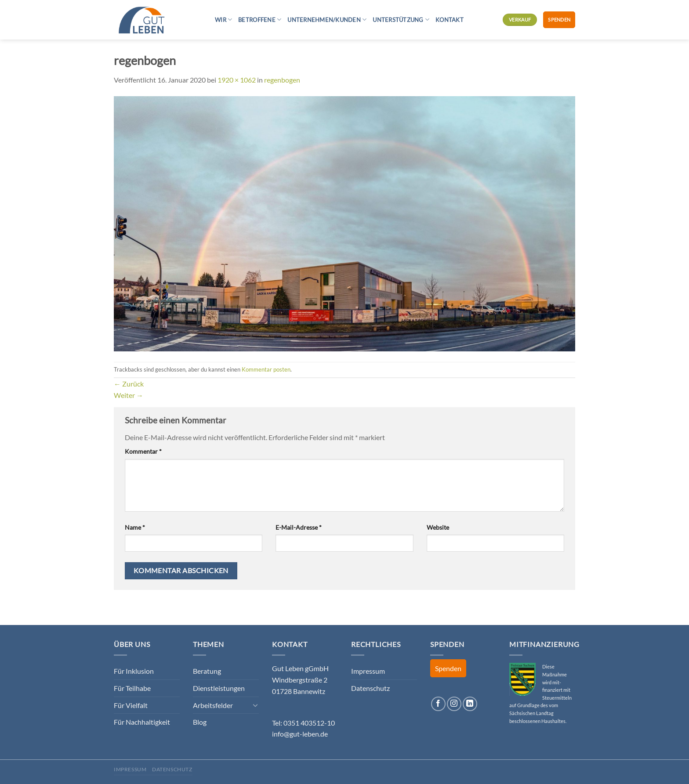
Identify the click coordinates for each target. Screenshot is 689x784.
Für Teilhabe (132, 688)
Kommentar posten (266, 369)
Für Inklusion (134, 671)
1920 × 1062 (237, 80)
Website (438, 527)
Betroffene (260, 20)
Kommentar (143, 451)
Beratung (207, 671)
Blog (200, 722)
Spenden (559, 20)
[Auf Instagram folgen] (454, 704)
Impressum (368, 671)
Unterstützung (401, 20)
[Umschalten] (255, 705)
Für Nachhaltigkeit (142, 722)
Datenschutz (370, 688)
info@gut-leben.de (300, 734)
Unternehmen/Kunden (327, 20)
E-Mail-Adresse (299, 527)
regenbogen (282, 80)
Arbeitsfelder (213, 705)
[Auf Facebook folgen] (438, 704)
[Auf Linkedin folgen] (470, 704)
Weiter (129, 395)
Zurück (129, 384)
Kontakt (450, 20)
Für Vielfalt (131, 705)
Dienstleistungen (219, 688)
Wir (223, 20)
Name (135, 527)
